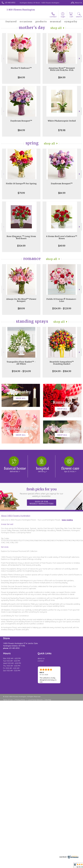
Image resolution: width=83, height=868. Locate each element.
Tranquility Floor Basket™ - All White (21, 363)
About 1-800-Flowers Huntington (16, 516)
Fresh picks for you (41, 492)
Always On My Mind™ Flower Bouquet (21, 300)
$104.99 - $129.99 (62, 308)
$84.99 (21, 77)
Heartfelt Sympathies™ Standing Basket (62, 363)
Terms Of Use (8, 700)
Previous (3, 58)
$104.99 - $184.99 (62, 371)
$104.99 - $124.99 (21, 371)
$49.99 (62, 246)
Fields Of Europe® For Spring (21, 184)
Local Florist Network (35, 700)
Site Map (48, 700)
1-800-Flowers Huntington (21, 10)
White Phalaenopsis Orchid (62, 121)
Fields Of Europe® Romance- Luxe (62, 300)
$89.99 (21, 308)
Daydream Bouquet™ (21, 121)
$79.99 (21, 193)
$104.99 (21, 246)
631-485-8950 (10, 3)
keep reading (67, 520)
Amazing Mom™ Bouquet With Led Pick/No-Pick (62, 69)
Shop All (56, 28)
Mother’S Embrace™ (21, 68)
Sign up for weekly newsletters (42, 503)
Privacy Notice (20, 700)
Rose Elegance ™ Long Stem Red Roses (21, 237)
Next (80, 58)
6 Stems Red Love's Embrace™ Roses (62, 237)
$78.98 (62, 130)
